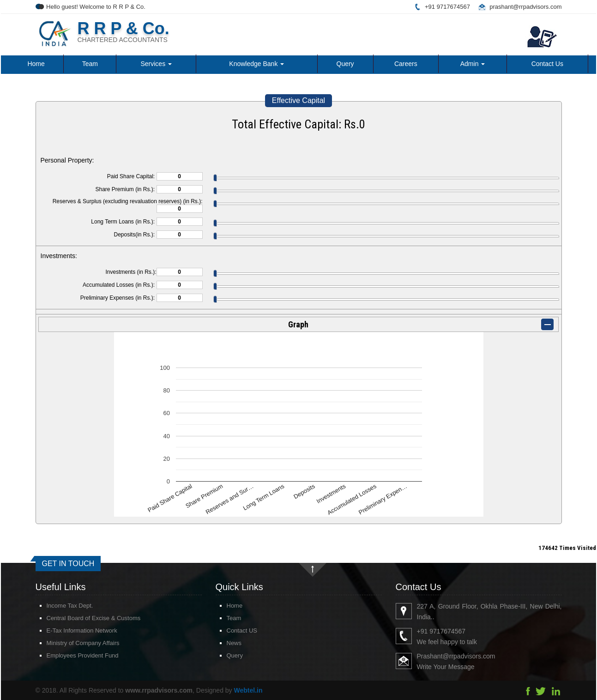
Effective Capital (298, 100)
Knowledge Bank (256, 64)
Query (345, 64)
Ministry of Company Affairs (72, 643)
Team (90, 64)
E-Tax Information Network (71, 631)
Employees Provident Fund (72, 655)
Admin (473, 64)
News (223, 643)
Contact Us (547, 64)
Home (36, 64)
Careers (406, 64)
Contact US (231, 631)
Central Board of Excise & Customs (83, 618)
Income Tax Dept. (59, 606)
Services (156, 64)
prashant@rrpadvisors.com (525, 7)
